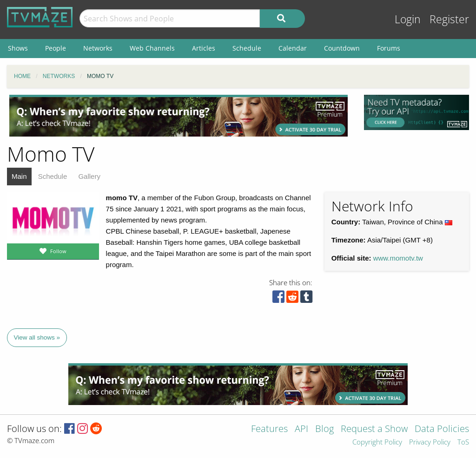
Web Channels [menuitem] (152, 48)
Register (449, 19)
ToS (463, 442)
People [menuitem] (56, 48)
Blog (324, 429)
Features (269, 429)
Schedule (53, 176)
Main (19, 176)
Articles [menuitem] (204, 48)
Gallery (89, 176)
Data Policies (442, 429)
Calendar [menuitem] (293, 48)
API (301, 429)
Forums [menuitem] (389, 48)
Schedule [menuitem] (247, 48)
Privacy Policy (430, 442)
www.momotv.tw (398, 258)
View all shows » (37, 337)
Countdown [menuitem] (342, 48)
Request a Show (374, 429)
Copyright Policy (377, 442)
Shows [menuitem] (18, 48)
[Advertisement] (178, 116)
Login (408, 19)
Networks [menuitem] (98, 48)
